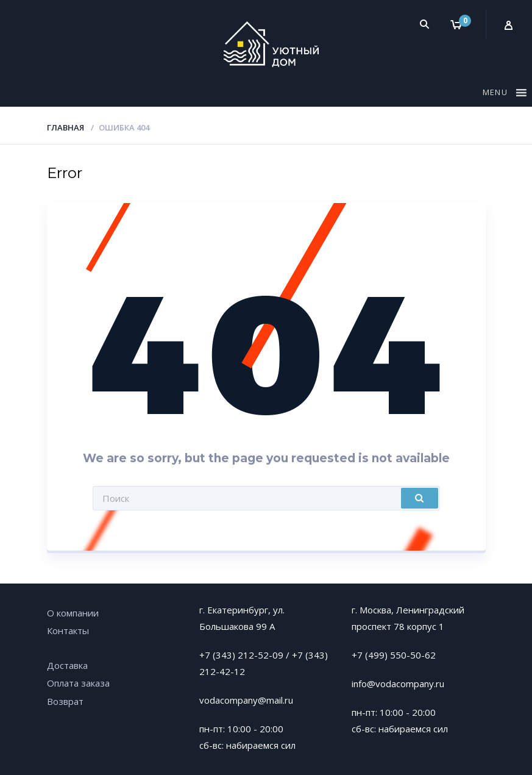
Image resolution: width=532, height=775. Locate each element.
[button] (497, 95)
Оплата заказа (78, 683)
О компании (73, 613)
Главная (66, 127)
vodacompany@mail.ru (246, 700)
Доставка (67, 665)
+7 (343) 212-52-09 (241, 655)
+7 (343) (310, 655)
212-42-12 (222, 671)
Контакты (68, 630)
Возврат (65, 701)
